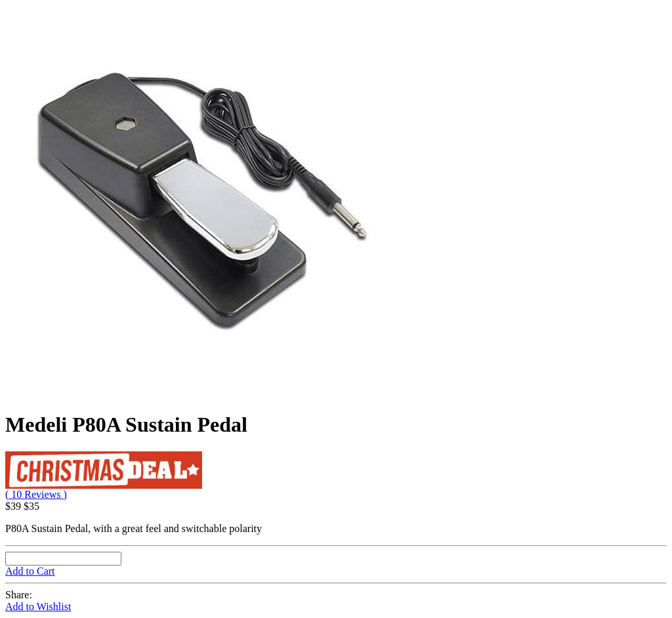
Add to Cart (30, 571)
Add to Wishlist (38, 607)
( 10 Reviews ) (36, 494)
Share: (19, 595)
